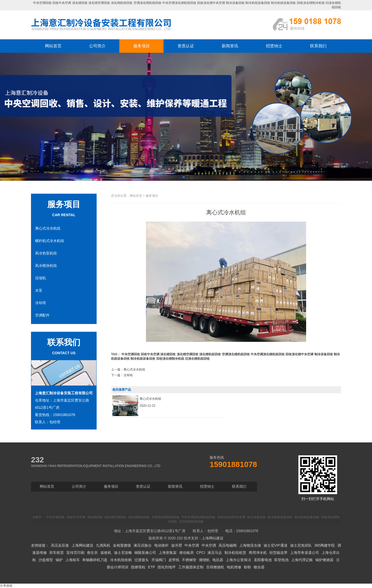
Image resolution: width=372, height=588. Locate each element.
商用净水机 (258, 553)
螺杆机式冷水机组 (50, 241)
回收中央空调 (62, 3)
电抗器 (218, 560)
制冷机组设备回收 (258, 3)
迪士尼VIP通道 (276, 545)
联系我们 (318, 46)
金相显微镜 (122, 545)
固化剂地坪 (167, 567)
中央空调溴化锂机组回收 (179, 3)
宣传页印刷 (75, 553)
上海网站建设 (213, 538)
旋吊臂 (177, 545)
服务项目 (142, 46)
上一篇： (128, 370)
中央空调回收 (42, 3)
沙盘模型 (46, 560)
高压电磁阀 (228, 545)
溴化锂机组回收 (122, 3)
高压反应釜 (60, 545)
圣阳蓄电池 (263, 560)
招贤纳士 (274, 46)
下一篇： (122, 375)
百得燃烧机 (215, 567)
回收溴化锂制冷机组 (311, 3)
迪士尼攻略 (123, 553)
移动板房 (187, 553)
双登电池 (281, 560)
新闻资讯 (230, 46)
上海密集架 (168, 553)
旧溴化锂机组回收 (197, 359)
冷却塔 (41, 303)
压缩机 (41, 278)
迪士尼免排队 (301, 545)
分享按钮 (6, 586)
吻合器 (259, 567)
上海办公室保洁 (238, 560)
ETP (152, 567)
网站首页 (53, 46)
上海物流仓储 (250, 545)
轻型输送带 (278, 553)
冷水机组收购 (121, 560)
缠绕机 (204, 560)
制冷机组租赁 (235, 553)
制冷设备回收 (235, 3)
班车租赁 (57, 553)
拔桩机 (106, 553)
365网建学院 (324, 545)
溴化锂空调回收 (99, 3)
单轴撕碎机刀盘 (95, 560)
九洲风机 (103, 545)
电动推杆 (161, 545)
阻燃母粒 (138, 567)
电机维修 (234, 567)
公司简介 (97, 46)
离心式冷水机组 (48, 228)
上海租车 (73, 560)
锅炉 (59, 560)
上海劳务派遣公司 (305, 553)
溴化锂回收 (80, 3)
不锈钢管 (189, 560)
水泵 (39, 290)
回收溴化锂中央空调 (211, 3)
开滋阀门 (159, 560)
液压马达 (215, 553)
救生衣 (92, 553)
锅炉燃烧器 (324, 560)
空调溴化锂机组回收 (148, 3)
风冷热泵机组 (46, 253)
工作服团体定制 (191, 567)
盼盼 (247, 567)
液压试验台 (143, 545)
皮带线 (174, 560)
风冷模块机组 (46, 266)
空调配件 (42, 315)
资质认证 (186, 46)
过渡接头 (142, 560)
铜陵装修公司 (145, 553)
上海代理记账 (302, 560)
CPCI (201, 553)
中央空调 (192, 545)
